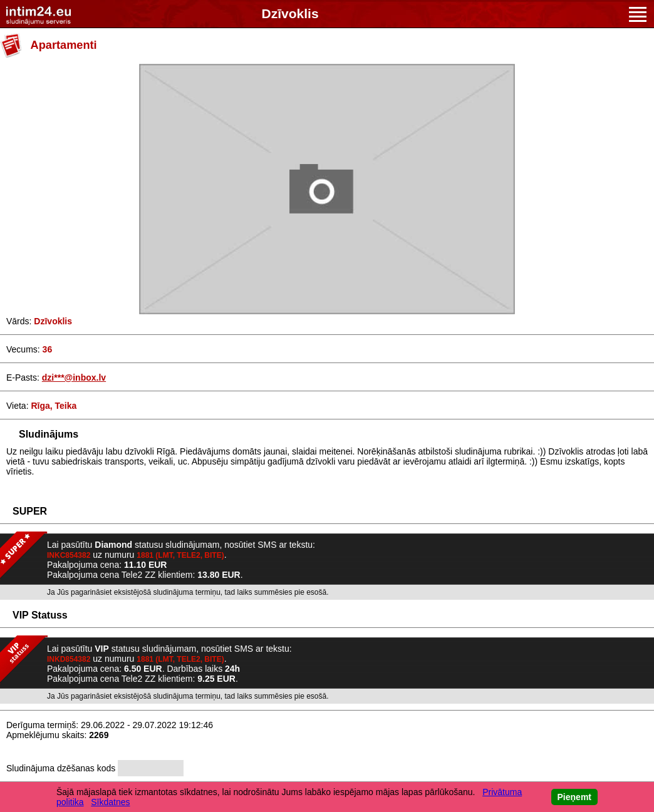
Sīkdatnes (110, 802)
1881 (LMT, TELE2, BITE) (180, 555)
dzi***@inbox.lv (74, 378)
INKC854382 (69, 555)
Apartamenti (64, 45)
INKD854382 (69, 659)
